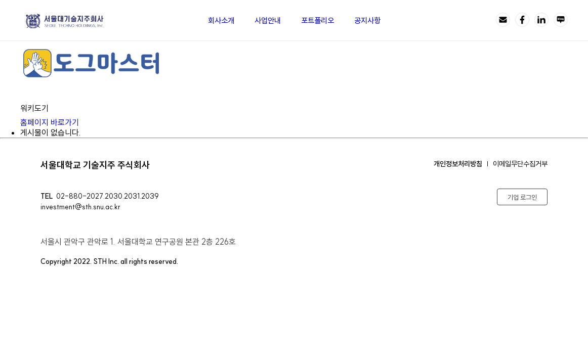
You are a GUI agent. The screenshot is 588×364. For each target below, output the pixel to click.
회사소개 (221, 20)
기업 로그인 (522, 197)
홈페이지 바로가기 (57, 122)
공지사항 (367, 20)
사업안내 (268, 20)
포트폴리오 (318, 20)
